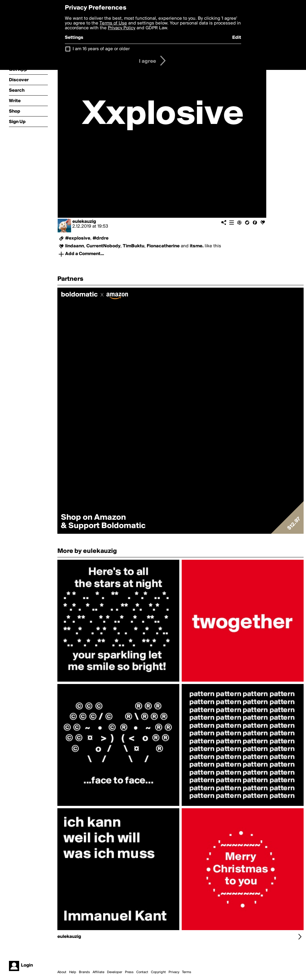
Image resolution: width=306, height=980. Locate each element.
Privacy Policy (122, 28)
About (62, 972)
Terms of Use (113, 23)
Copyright (158, 972)
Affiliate (98, 972)
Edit (237, 38)
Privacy (174, 972)
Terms (187, 972)
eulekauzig (84, 222)
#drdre (101, 238)
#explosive (78, 238)
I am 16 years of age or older (101, 49)
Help (73, 972)
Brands (84, 972)
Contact (142, 972)
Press (129, 972)
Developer (115, 972)
